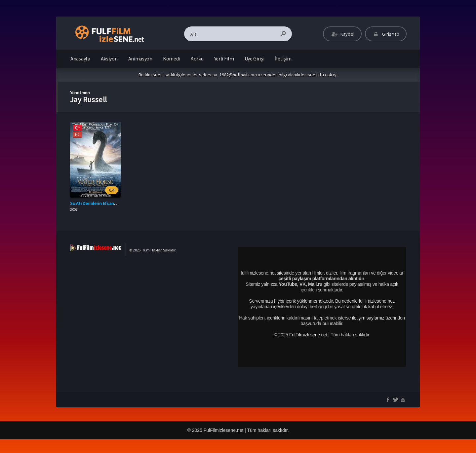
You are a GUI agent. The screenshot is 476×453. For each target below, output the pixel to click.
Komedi (171, 58)
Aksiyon (109, 58)
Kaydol (342, 34)
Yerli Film (224, 58)
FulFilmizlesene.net (308, 335)
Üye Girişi (255, 58)
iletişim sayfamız (368, 318)
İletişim (283, 58)
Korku (197, 58)
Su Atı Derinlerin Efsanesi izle (99, 203)
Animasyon (140, 58)
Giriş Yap (386, 34)
